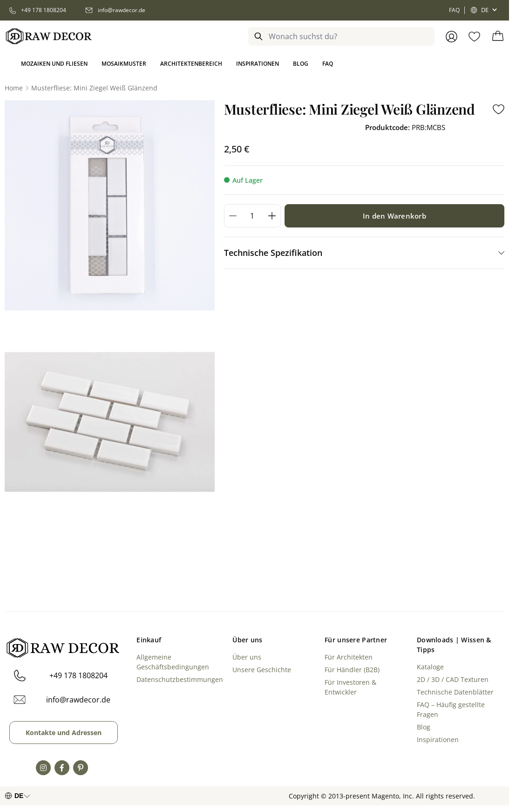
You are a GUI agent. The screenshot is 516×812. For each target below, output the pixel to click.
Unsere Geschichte (262, 670)
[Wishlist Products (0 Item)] (474, 37)
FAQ (454, 10)
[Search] (258, 36)
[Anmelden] (451, 37)
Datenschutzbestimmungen (180, 679)
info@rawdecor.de (78, 700)
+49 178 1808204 (78, 675)
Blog (424, 727)
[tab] (364, 253)
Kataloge (430, 667)
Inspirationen (438, 740)
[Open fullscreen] (110, 205)
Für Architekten (349, 657)
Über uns (247, 657)
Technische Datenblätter (455, 692)
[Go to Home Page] (14, 88)
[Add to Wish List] (499, 109)
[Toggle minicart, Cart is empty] (498, 36)
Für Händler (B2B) (352, 670)
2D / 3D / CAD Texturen (453, 679)
